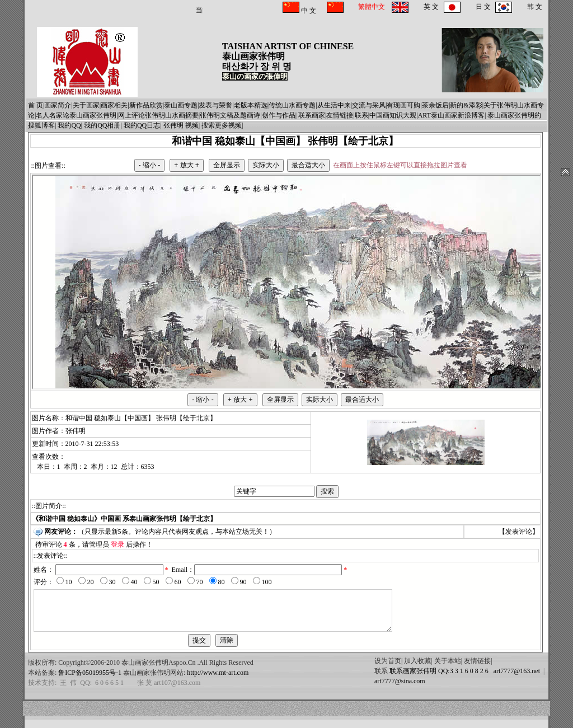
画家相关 (114, 105)
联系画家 (312, 115)
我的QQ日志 (142, 125)
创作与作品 (279, 115)
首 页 (36, 105)
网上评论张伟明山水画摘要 (158, 115)
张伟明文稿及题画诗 (230, 115)
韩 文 (535, 7)
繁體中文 (372, 7)
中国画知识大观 (393, 115)
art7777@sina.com (400, 689)
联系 (361, 115)
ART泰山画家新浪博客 (451, 115)
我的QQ (69, 125)
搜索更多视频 (222, 125)
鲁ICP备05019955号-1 (90, 681)
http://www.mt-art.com (218, 681)
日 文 (483, 7)
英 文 (431, 7)
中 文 (308, 11)
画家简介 (58, 105)
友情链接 (340, 115)
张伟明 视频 (181, 125)
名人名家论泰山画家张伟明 (76, 115)
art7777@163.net (515, 679)
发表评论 (519, 532)
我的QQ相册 (102, 125)
